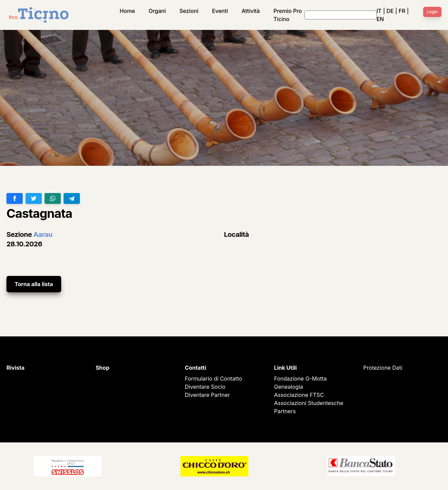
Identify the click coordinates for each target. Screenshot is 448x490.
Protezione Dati (383, 368)
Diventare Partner (207, 395)
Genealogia (288, 387)
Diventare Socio (205, 387)
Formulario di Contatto (213, 379)
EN (380, 19)
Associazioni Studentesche (309, 403)
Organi (157, 11)
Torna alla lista (34, 284)
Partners (285, 411)
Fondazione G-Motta (300, 379)
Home (127, 11)
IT (379, 11)
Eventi (220, 11)
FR (402, 11)
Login (432, 12)
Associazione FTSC (299, 395)
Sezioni (189, 11)
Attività (251, 11)
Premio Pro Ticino (288, 15)
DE (390, 11)
